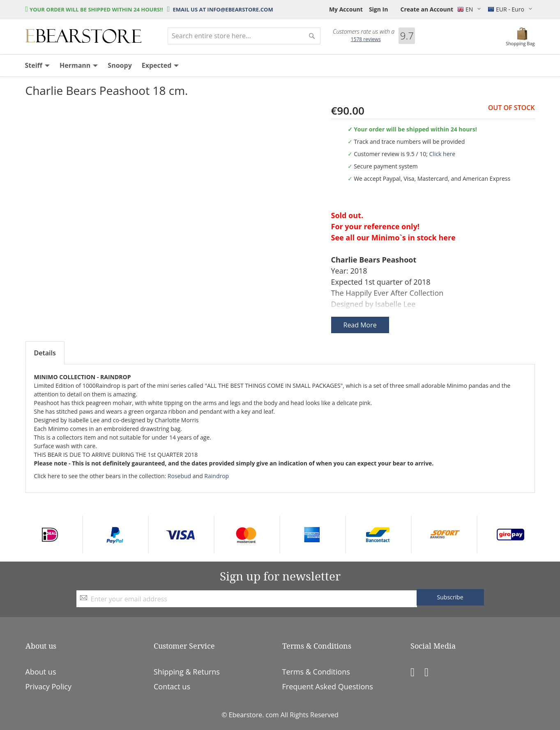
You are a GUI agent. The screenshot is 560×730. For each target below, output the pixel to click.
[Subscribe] (450, 597)
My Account (346, 9)
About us (41, 672)
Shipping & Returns (187, 672)
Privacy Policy (48, 686)
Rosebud (179, 476)
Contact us (172, 686)
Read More (360, 325)
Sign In (379, 9)
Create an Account (427, 9)
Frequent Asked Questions (328, 686)
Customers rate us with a (364, 32)
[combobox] (244, 36)
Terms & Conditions (316, 672)
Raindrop (217, 476)
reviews (366, 39)
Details (45, 353)
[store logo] (83, 36)
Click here (442, 154)
